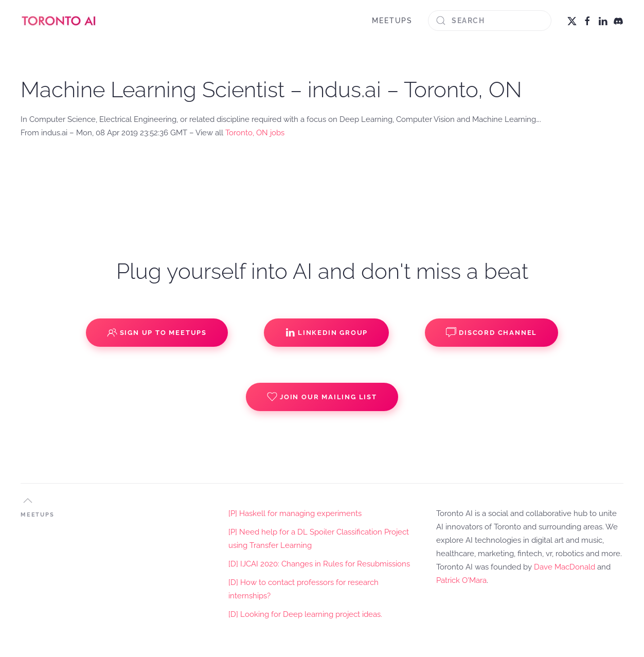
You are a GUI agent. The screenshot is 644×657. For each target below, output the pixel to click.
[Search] (490, 21)
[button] (28, 501)
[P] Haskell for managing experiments (295, 513)
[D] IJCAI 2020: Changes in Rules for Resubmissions (319, 564)
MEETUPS (392, 21)
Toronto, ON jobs (255, 133)
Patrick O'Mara (461, 580)
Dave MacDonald (565, 567)
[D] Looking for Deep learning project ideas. (305, 614)
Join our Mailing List (322, 397)
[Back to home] (59, 21)
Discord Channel (491, 332)
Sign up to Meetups (157, 332)
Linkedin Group (326, 332)
